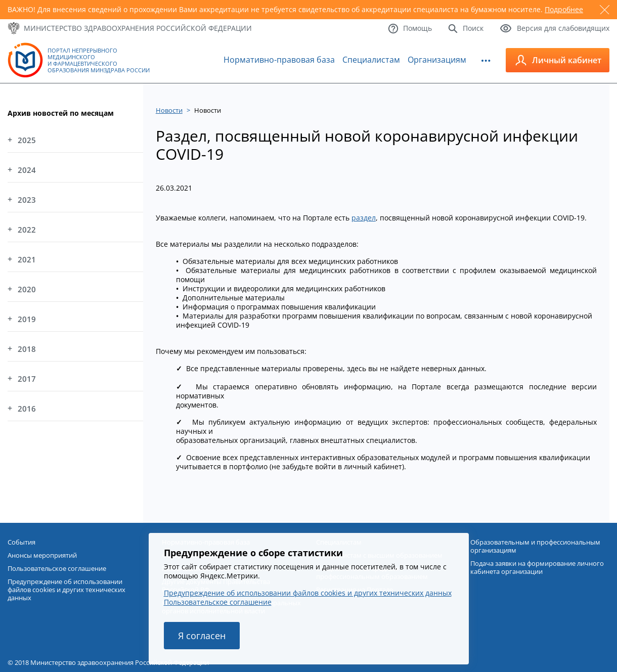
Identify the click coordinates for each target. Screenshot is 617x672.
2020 (27, 289)
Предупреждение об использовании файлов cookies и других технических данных (308, 593)
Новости (169, 110)
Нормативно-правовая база (279, 60)
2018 (27, 349)
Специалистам (371, 60)
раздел (364, 218)
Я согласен (202, 636)
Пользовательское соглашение (218, 602)
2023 (27, 200)
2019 (27, 319)
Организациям (437, 60)
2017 (27, 379)
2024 (27, 170)
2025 (27, 140)
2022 (27, 230)
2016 (27, 409)
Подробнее (564, 9)
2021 (27, 259)
